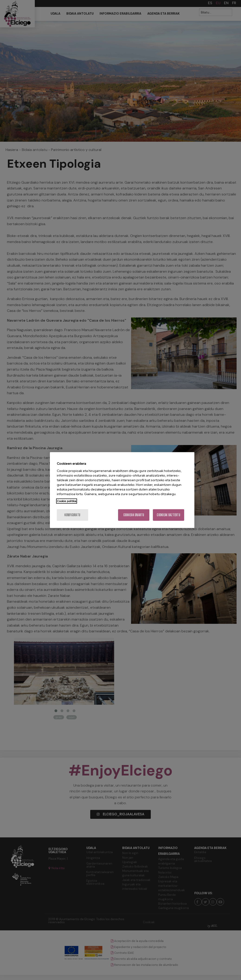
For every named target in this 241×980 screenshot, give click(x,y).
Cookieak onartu (134, 515)
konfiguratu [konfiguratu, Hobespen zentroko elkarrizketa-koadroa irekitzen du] (72, 515)
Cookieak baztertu (169, 515)
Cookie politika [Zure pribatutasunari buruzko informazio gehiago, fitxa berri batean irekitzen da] (67, 501)
